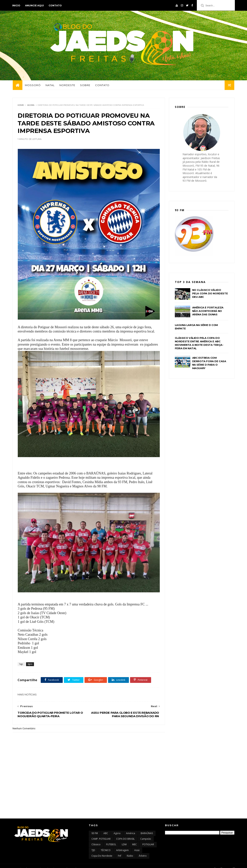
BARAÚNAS (147, 827)
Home (21, 106)
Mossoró (33, 86)
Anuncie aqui (35, 5)
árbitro (143, 850)
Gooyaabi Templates (70, 863)
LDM (124, 839)
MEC (134, 839)
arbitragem (122, 844)
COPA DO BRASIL (125, 833)
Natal (50, 86)
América (131, 827)
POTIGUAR (148, 839)
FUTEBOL (111, 839)
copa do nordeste (102, 850)
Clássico (96, 839)
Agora (31, 106)
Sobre (85, 86)
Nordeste (67, 86)
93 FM (95, 827)
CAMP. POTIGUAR (101, 833)
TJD (93, 844)
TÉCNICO (106, 844)
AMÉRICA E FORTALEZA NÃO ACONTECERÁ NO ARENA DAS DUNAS (208, 312)
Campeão (146, 833)
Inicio (17, 5)
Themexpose (32, 863)
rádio (130, 850)
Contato (56, 5)
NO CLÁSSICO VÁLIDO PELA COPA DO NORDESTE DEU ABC (210, 294)
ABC (106, 827)
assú (137, 844)
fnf (120, 850)
